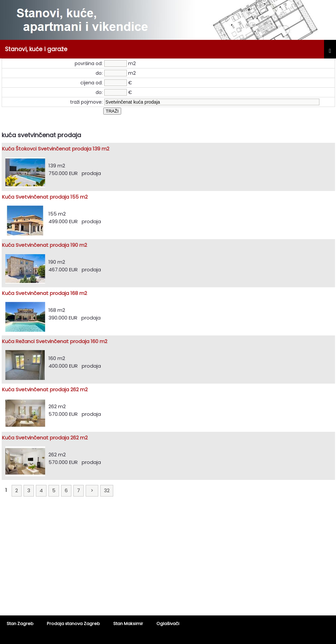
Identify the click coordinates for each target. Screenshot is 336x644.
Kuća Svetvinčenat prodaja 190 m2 (44, 245)
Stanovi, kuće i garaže (36, 49)
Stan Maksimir (128, 624)
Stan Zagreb (20, 624)
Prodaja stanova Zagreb (73, 624)
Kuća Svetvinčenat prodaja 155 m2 (45, 197)
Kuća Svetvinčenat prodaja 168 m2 (44, 293)
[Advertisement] (168, 561)
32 (107, 490)
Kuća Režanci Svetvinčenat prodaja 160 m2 (55, 341)
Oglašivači (168, 624)
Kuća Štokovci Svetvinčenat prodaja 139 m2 (56, 149)
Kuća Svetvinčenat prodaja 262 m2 (45, 389)
